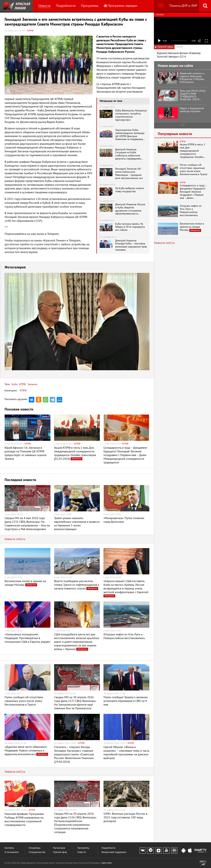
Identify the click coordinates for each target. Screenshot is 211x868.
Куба (15, 384)
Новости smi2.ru (15, 539)
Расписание (59, 848)
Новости (44, 6)
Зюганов (32, 384)
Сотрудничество (37, 852)
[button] (146, 276)
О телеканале (12, 852)
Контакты (9, 848)
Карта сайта (107, 863)
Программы (90, 6)
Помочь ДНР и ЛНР (183, 6)
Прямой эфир (60, 852)
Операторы (35, 848)
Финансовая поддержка (114, 852)
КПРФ (22, 384)
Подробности (66, 6)
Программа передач (121, 6)
